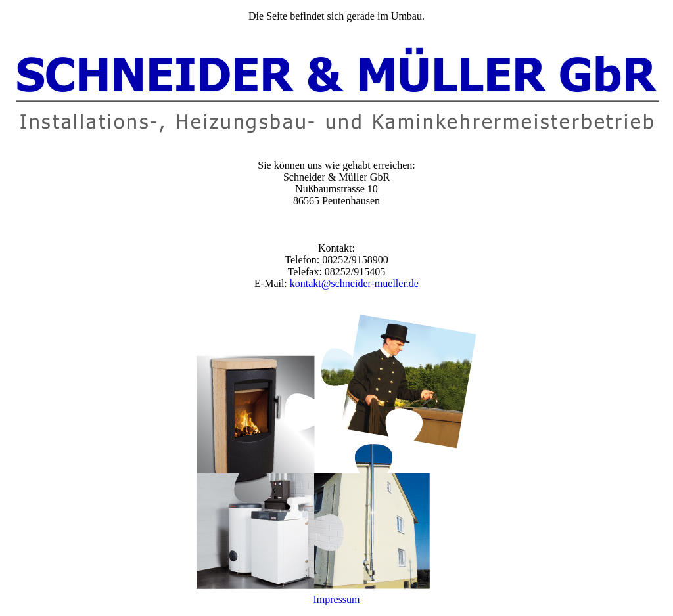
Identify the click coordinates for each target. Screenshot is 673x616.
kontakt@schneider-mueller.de (354, 283)
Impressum (336, 599)
